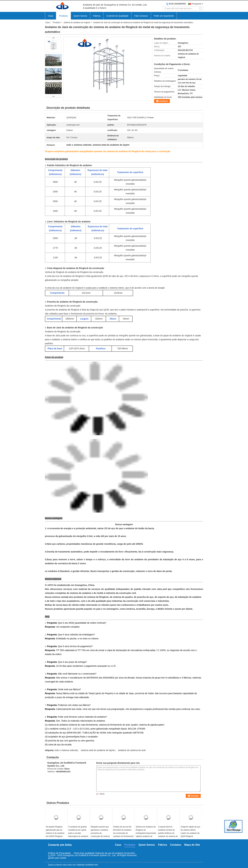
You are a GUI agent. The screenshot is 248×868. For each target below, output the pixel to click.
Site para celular (57, 858)
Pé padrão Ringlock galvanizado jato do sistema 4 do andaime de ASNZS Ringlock (55, 832)
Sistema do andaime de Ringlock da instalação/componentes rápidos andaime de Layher (146, 833)
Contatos (176, 845)
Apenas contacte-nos (87, 865)
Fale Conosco (141, 16)
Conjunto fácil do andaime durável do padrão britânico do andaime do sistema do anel (168, 833)
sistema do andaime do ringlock (77, 23)
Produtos (63, 16)
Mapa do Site (192, 845)
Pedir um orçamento (164, 16)
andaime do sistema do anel (132, 750)
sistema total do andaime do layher (98, 750)
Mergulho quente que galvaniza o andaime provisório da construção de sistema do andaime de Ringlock (101, 833)
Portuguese (197, 4)
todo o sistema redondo (66, 750)
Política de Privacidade (59, 853)
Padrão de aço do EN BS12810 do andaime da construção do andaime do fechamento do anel (123, 833)
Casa (51, 16)
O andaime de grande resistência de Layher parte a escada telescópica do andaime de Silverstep (78, 833)
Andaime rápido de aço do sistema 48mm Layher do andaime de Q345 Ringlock (190, 832)
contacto (164, 101)
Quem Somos (81, 16)
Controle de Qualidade (117, 16)
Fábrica (97, 16)
